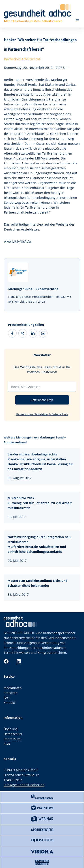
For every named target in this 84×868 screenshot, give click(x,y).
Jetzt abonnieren (42, 400)
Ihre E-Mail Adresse (26, 387)
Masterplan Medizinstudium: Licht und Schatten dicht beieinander (38, 583)
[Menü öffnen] (77, 21)
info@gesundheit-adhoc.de (24, 785)
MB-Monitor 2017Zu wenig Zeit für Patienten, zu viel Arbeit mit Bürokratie (40, 503)
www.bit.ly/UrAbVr (18, 241)
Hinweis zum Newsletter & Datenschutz (42, 414)
